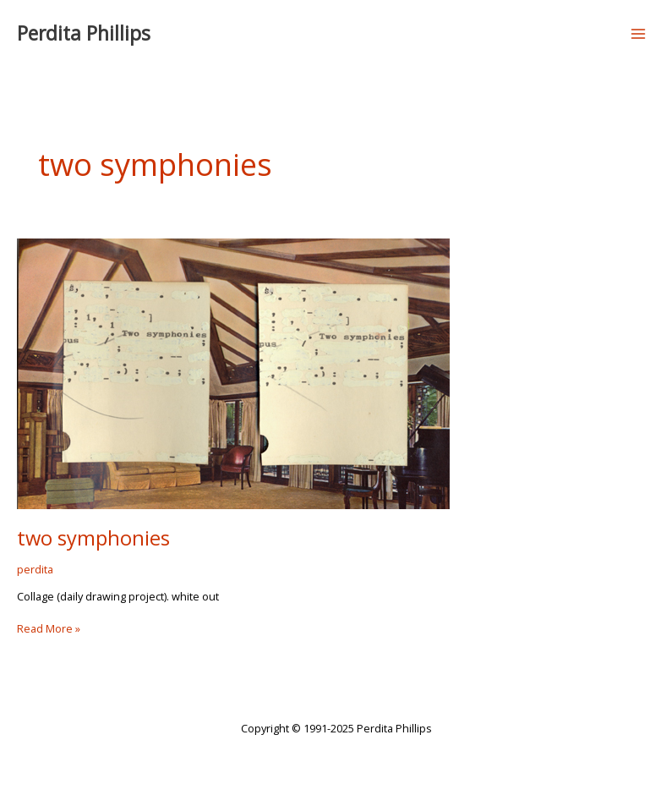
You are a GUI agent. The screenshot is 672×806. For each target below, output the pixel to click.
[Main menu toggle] (639, 33)
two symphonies (93, 538)
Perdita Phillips (84, 33)
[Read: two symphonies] (233, 372)
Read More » (49, 629)
